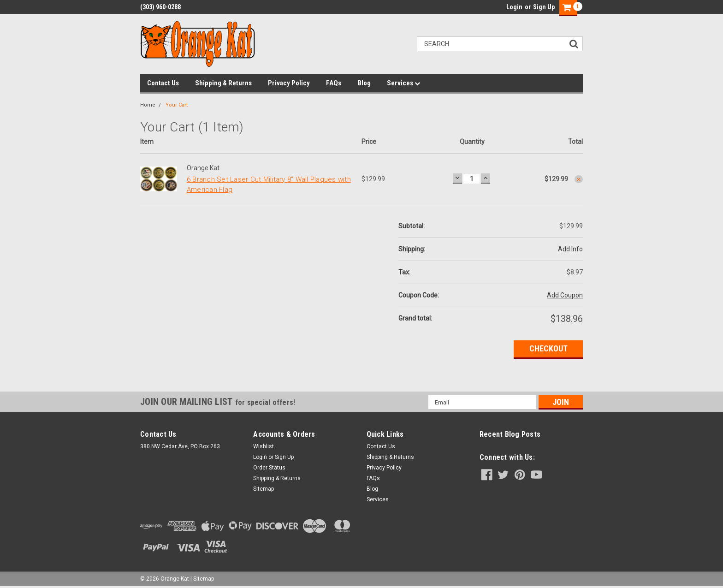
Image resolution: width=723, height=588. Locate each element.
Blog (364, 83)
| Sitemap (202, 579)
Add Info (570, 249)
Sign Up (544, 7)
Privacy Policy (289, 83)
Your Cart (177, 105)
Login (514, 7)
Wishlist (264, 446)
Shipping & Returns (223, 83)
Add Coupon (565, 295)
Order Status (269, 468)
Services (403, 83)
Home (148, 105)
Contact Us (163, 83)
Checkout (548, 348)
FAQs (334, 83)
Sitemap (264, 489)
